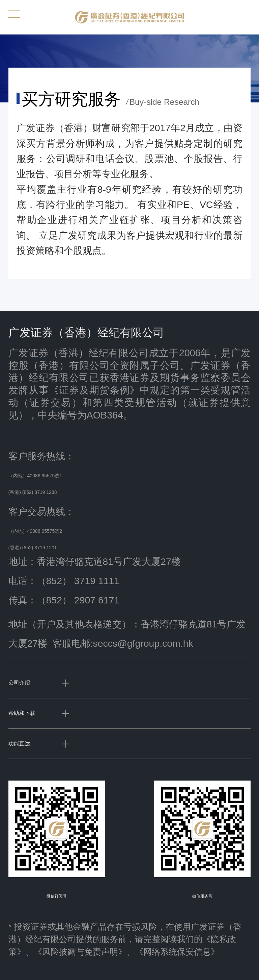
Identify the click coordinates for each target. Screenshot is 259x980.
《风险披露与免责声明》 (80, 952)
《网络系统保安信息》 (177, 952)
